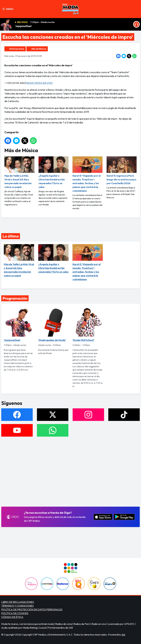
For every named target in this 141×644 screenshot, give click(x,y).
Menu (8, 9)
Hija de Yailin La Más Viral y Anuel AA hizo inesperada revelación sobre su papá (19, 172)
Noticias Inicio (17, 49)
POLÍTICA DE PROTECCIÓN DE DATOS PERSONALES (32, 609)
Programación (15, 298)
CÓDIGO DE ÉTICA (12, 617)
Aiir (123, 635)
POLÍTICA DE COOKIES (15, 613)
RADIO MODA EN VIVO (39, 83)
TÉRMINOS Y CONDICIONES (17, 606)
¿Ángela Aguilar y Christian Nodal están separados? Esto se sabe (54, 172)
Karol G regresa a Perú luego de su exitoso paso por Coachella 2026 (122, 171)
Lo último (11, 236)
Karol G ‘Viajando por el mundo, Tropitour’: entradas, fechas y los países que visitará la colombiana (87, 174)
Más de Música (39, 49)
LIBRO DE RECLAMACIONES (18, 602)
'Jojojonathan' (23, 26)
